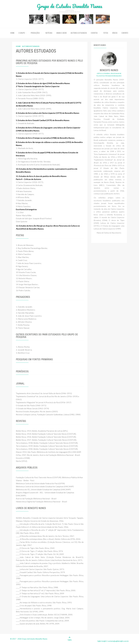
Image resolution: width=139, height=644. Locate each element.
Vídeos (115, 33)
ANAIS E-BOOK (61, 33)
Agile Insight (102, 641)
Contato (125, 33)
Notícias (49, 33)
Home (12, 33)
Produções (35, 33)
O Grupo (22, 33)
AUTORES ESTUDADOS (31, 46)
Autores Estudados (79, 33)
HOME (18, 46)
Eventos (94, 33)
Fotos (106, 33)
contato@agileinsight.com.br (118, 641)
